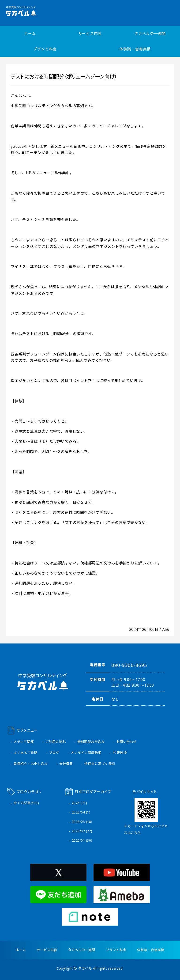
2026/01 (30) (82, 840)
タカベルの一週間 (150, 34)
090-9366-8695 (129, 665)
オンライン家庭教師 (86, 753)
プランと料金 (45, 49)
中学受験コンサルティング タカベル (31, 11)
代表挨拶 (120, 753)
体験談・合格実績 (135, 49)
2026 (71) (79, 803)
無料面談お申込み (91, 742)
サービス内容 (90, 34)
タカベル (85, 968)
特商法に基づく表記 (100, 764)
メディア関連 (24, 742)
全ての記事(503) (26, 803)
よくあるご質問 (26, 753)
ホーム (30, 34)
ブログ (54, 753)
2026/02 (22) (82, 831)
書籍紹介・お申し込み (31, 764)
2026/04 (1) (81, 812)
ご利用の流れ (56, 742)
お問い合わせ (126, 742)
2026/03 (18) (82, 822)
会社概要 (66, 764)
